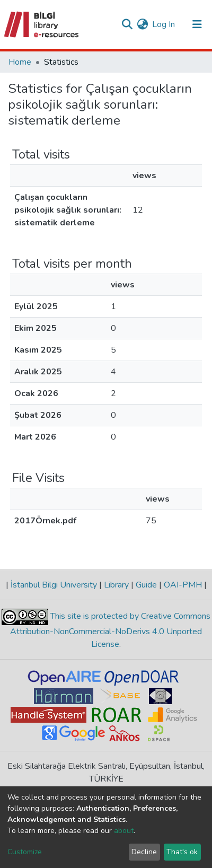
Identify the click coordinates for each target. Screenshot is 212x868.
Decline (144, 852)
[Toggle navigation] (197, 24)
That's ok (182, 852)
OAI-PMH (183, 585)
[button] (142, 24)
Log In (164, 24)
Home (20, 62)
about (124, 831)
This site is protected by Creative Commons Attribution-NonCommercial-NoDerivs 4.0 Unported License (110, 630)
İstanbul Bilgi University (54, 585)
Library (116, 585)
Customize (25, 852)
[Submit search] (127, 24)
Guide (146, 585)
